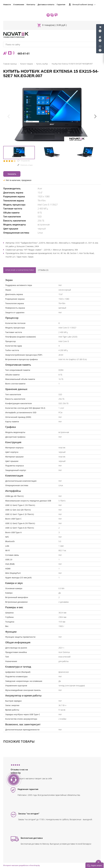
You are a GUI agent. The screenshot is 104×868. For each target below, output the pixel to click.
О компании (19, 4)
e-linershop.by (34, 865)
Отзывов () (25, 161)
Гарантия (61, 4)
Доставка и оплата (46, 4)
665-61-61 (23, 53)
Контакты (31, 4)
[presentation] (9, 116)
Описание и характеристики (20, 270)
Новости (7, 4)
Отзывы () (43, 270)
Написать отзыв (26, 165)
